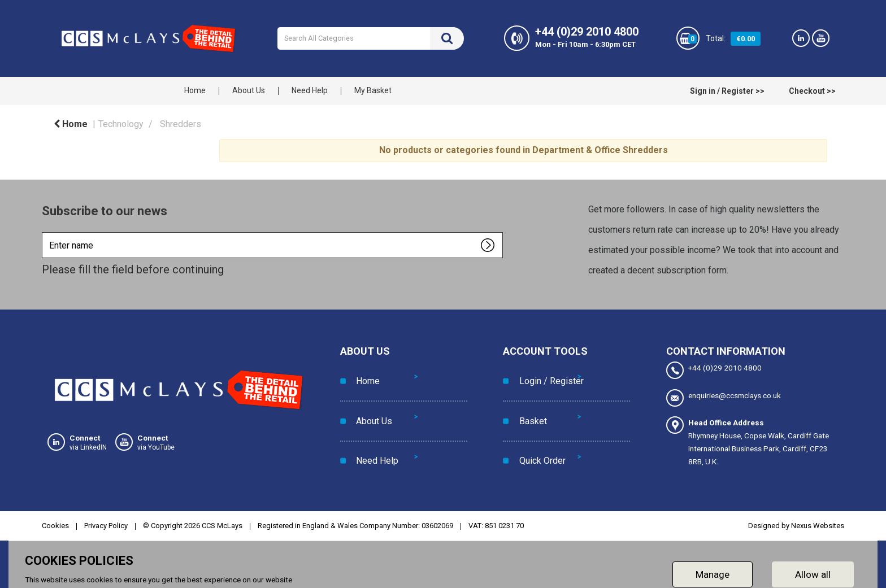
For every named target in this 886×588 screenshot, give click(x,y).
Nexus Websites (818, 520)
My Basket (373, 90)
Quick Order (537, 425)
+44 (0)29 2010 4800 (714, 370)
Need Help (310, 90)
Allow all (813, 568)
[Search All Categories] (371, 38)
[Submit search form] (447, 38)
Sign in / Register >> (727, 91)
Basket (528, 400)
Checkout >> (812, 91)
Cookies (55, 520)
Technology (121, 124)
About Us (249, 90)
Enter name (45, 232)
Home (195, 90)
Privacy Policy (106, 520)
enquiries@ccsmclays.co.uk (724, 396)
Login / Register (546, 374)
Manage (713, 568)
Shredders (181, 124)
